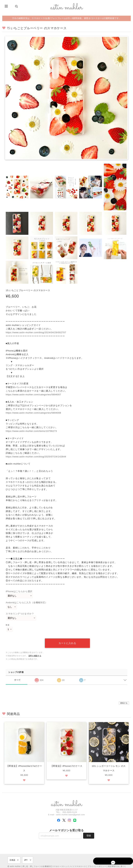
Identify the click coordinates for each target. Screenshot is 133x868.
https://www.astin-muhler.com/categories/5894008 (33, 413)
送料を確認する (35, 652)
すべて (17, 676)
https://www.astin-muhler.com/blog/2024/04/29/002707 (36, 332)
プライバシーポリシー (97, 863)
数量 (8, 625)
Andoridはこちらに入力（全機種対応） (27, 603)
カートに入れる (67, 639)
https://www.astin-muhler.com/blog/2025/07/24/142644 (36, 457)
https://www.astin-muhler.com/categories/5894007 (33, 395)
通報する (124, 699)
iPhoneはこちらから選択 (19, 591)
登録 (89, 832)
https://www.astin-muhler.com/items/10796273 (31, 431)
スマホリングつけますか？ (20, 614)
